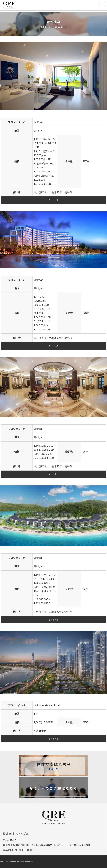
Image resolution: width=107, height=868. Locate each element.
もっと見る (54, 200)
